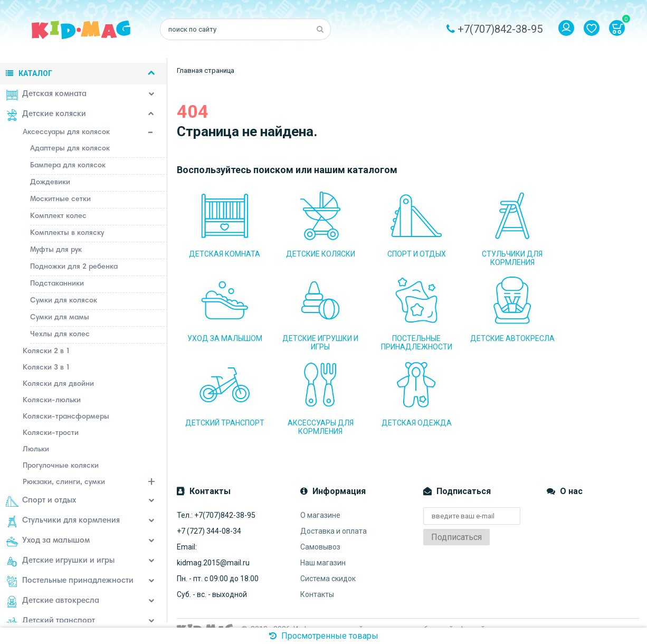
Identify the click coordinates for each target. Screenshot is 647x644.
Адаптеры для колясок (72, 149)
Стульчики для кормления (64, 522)
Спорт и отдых (42, 501)
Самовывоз (320, 535)
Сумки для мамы (61, 318)
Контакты (317, 582)
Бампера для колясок (69, 166)
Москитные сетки (62, 200)
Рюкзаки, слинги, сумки (97, 484)
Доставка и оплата (334, 519)
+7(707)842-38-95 (500, 29)
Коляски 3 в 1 (48, 368)
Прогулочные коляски (62, 466)
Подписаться (456, 525)
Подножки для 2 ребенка (75, 267)
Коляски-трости (52, 433)
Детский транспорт (52, 622)
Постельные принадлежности (71, 582)
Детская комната (48, 95)
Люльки (37, 450)
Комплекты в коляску (69, 233)
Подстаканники (59, 284)
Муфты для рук (58, 250)
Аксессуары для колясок (97, 134)
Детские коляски (47, 115)
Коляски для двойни (60, 384)
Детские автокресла (54, 602)
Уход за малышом (49, 542)
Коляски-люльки (53, 401)
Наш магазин (323, 551)
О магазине (320, 503)
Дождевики (52, 183)
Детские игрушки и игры (62, 562)
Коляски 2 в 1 (48, 352)
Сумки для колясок (65, 301)
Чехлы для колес (61, 335)
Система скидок (328, 566)
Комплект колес (60, 216)
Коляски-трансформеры (68, 417)
